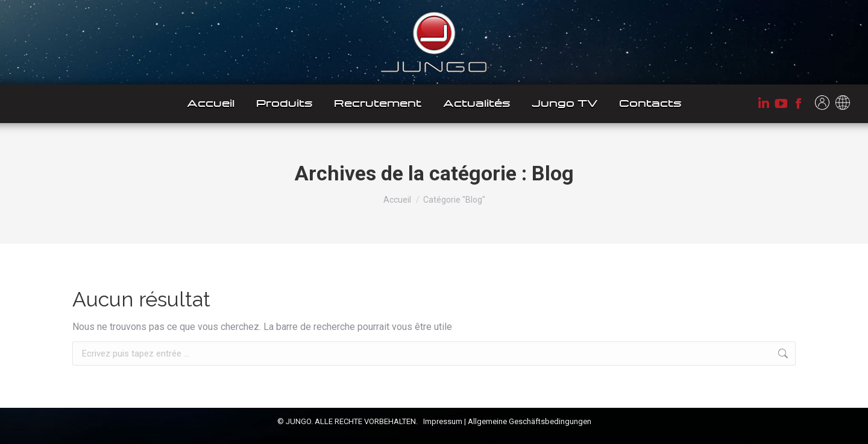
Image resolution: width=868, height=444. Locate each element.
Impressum (443, 421)
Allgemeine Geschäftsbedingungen (530, 421)
